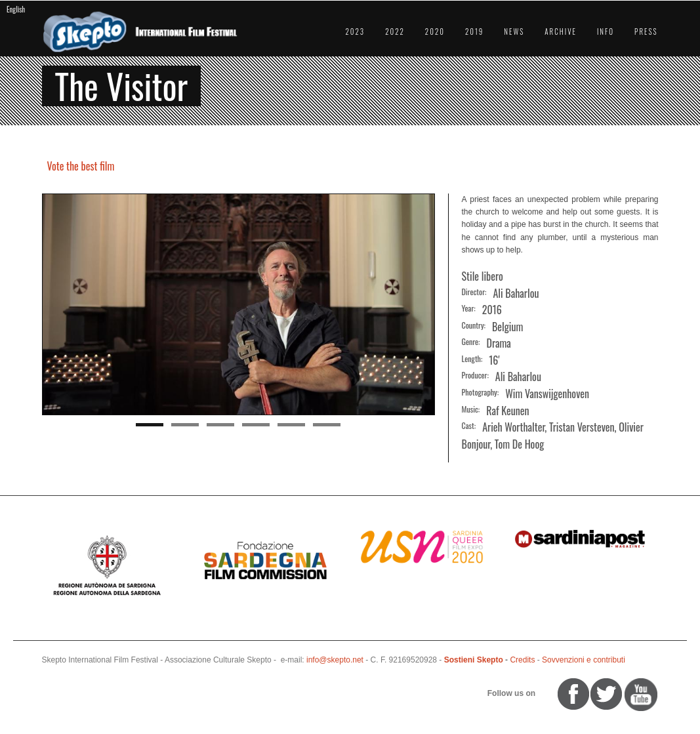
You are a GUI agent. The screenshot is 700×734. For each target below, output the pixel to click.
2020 (435, 31)
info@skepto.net (335, 660)
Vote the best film (81, 166)
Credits (522, 660)
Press (646, 31)
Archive (561, 31)
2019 (474, 31)
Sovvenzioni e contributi (584, 660)
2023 (355, 31)
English (16, 9)
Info (606, 31)
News (514, 31)
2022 (395, 31)
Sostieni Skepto (474, 660)
